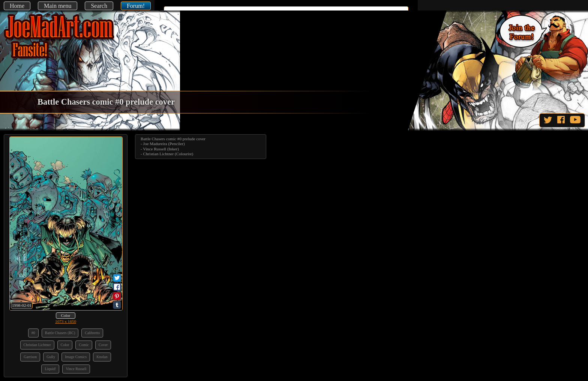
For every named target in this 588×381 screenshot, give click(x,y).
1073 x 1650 (66, 321)
